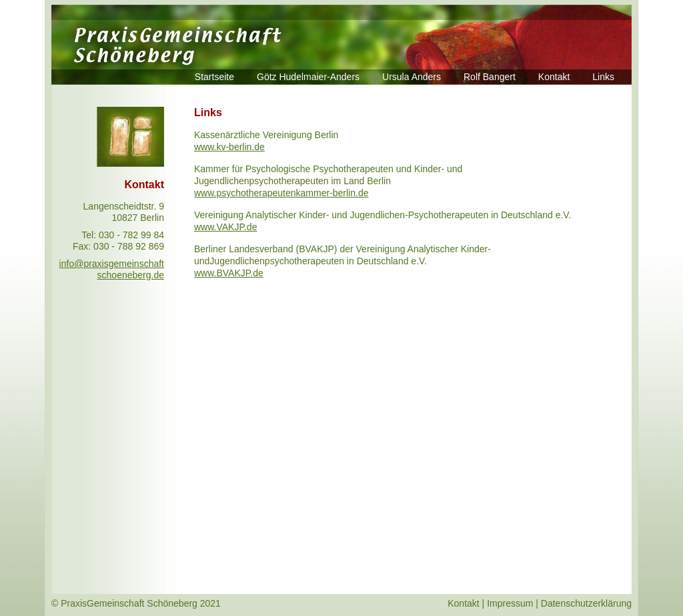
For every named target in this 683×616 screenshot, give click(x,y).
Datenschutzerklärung (586, 603)
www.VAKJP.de (225, 227)
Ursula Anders (412, 77)
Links (603, 77)
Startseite (214, 77)
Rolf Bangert (490, 77)
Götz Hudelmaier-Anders (308, 77)
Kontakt (554, 77)
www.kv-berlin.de (229, 147)
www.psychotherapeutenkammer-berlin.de (281, 193)
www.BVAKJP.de (229, 273)
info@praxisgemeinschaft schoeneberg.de (112, 269)
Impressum (510, 603)
